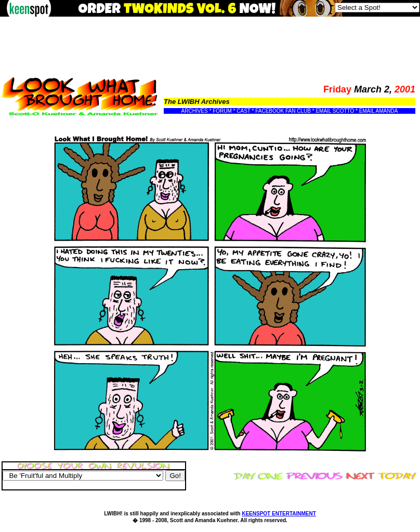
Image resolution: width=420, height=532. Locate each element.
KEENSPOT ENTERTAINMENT (279, 514)
